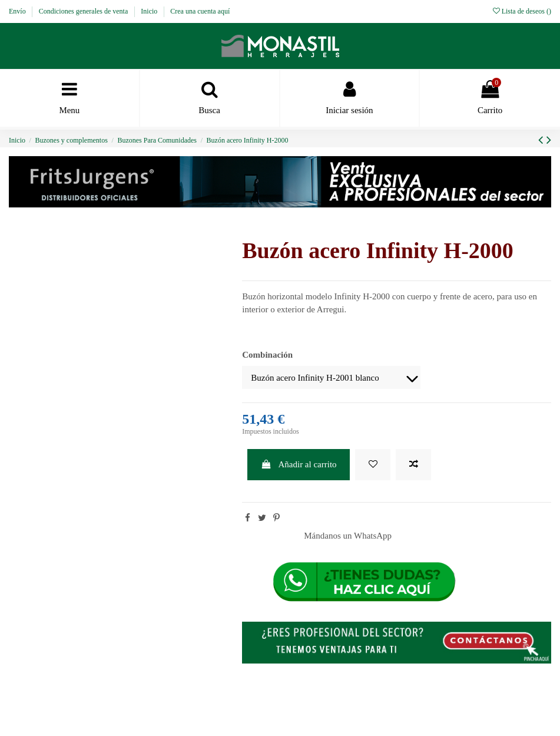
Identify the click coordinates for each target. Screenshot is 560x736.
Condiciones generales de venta (85, 11)
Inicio (150, 11)
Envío (18, 11)
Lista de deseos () (522, 11)
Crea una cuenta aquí (200, 11)
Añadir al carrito (299, 464)
